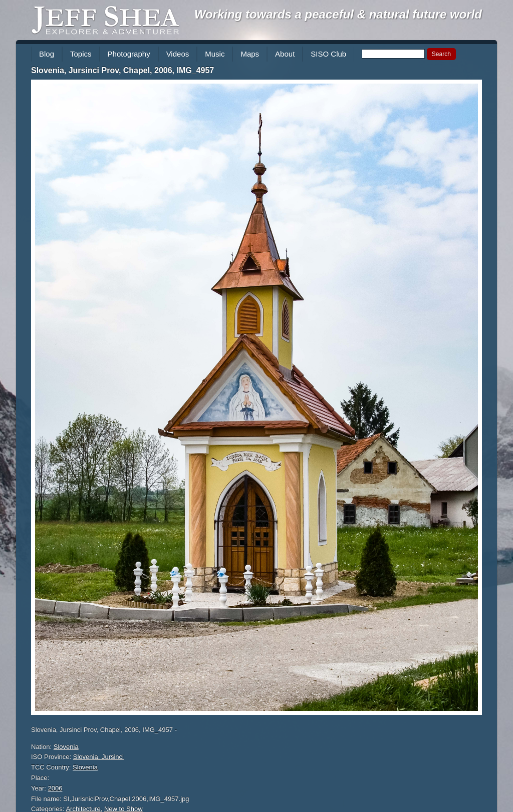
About (285, 54)
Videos (178, 54)
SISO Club (328, 54)
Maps (250, 54)
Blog (47, 54)
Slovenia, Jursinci (98, 757)
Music (215, 54)
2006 (55, 788)
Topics (81, 54)
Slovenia (66, 747)
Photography (129, 54)
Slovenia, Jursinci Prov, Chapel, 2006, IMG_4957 (122, 70)
